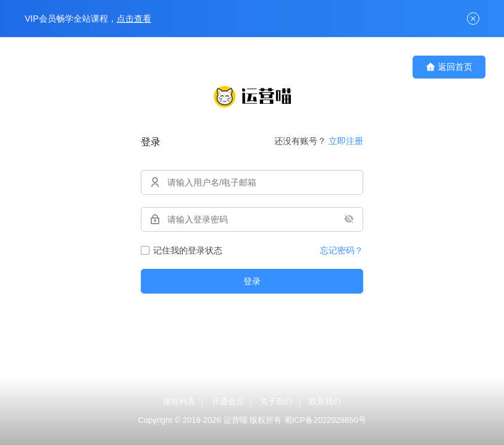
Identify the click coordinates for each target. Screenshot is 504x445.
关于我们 (276, 401)
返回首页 (449, 67)
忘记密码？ (342, 250)
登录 (252, 281)
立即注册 (346, 141)
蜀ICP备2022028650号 (325, 420)
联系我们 (325, 401)
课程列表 (179, 401)
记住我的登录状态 (182, 250)
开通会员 (228, 401)
